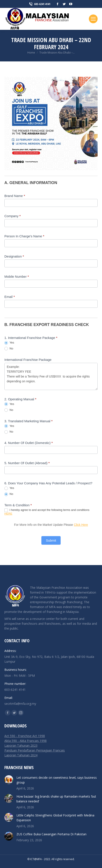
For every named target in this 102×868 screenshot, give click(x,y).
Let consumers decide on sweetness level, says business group (57, 780)
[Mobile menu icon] (93, 19)
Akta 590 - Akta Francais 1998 (25, 741)
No (9, 349)
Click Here (81, 525)
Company (12, 216)
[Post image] (9, 780)
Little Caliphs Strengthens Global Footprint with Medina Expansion (55, 818)
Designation (14, 256)
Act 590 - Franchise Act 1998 (25, 736)
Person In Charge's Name (24, 236)
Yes (9, 343)
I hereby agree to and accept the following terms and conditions (47, 512)
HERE (8, 514)
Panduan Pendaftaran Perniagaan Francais (35, 750)
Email (10, 297)
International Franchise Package (28, 360)
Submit (51, 540)
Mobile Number (17, 277)
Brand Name (15, 196)
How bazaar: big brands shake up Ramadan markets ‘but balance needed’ (56, 799)
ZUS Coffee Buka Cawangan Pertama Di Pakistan (51, 834)
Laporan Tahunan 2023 (21, 745)
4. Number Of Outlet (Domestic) (29, 443)
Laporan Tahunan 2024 (21, 755)
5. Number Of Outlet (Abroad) (27, 463)
